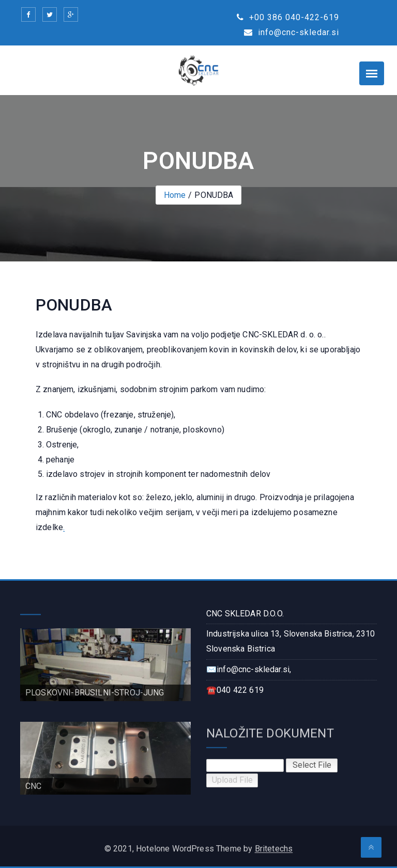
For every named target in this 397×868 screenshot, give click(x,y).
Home (175, 195)
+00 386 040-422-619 (288, 17)
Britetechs (274, 853)
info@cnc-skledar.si (292, 32)
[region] (105, 665)
